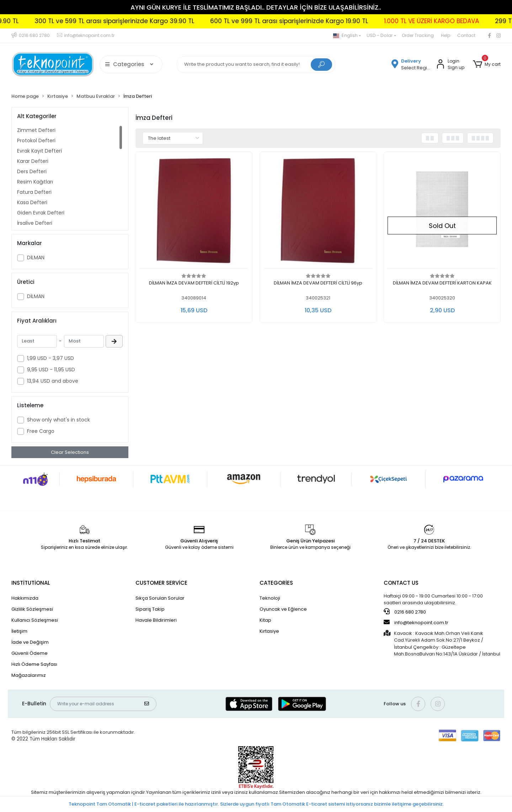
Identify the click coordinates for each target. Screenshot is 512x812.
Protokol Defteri (36, 140)
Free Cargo (41, 431)
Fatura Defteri (34, 192)
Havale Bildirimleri (156, 620)
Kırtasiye (269, 631)
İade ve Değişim (30, 642)
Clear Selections (70, 452)
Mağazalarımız (29, 675)
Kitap (265, 620)
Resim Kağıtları (35, 182)
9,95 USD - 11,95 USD (51, 370)
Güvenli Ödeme (30, 653)
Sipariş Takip (150, 609)
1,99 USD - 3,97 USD (50, 358)
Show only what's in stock (58, 420)
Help (446, 35)
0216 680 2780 (405, 612)
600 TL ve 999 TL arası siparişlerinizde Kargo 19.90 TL (309, 21)
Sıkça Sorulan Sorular (160, 598)
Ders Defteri (32, 171)
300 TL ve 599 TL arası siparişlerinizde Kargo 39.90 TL (135, 21)
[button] (487, 64)
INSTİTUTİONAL (31, 583)
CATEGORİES (276, 583)
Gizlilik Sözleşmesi (32, 609)
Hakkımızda (25, 598)
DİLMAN (36, 258)
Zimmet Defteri (36, 130)
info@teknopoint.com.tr (416, 622)
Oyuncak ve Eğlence (283, 609)
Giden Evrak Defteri (41, 213)
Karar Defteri (33, 161)
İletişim (19, 631)
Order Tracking (418, 35)
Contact (466, 35)
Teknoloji (270, 598)
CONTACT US (401, 583)
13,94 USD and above (53, 381)
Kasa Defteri (32, 202)
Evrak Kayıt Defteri (39, 151)
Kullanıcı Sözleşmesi (35, 620)
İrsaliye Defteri (35, 223)
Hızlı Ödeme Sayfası (34, 664)
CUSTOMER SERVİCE (161, 583)
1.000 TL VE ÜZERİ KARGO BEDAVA (452, 21)
